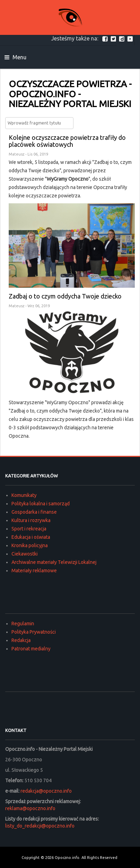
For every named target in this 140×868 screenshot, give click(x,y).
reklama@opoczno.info (30, 808)
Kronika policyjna (30, 545)
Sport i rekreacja (29, 529)
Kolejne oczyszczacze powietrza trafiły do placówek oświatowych (67, 141)
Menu (15, 57)
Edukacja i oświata (31, 537)
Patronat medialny (31, 649)
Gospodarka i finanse (34, 512)
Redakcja (21, 640)
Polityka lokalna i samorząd (41, 504)
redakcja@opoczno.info (46, 791)
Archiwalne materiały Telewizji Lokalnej (54, 562)
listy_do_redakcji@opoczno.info (40, 826)
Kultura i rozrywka (31, 520)
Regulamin (23, 624)
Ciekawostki (25, 554)
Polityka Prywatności (34, 632)
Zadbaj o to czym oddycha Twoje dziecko (65, 296)
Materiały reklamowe (34, 571)
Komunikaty (24, 495)
